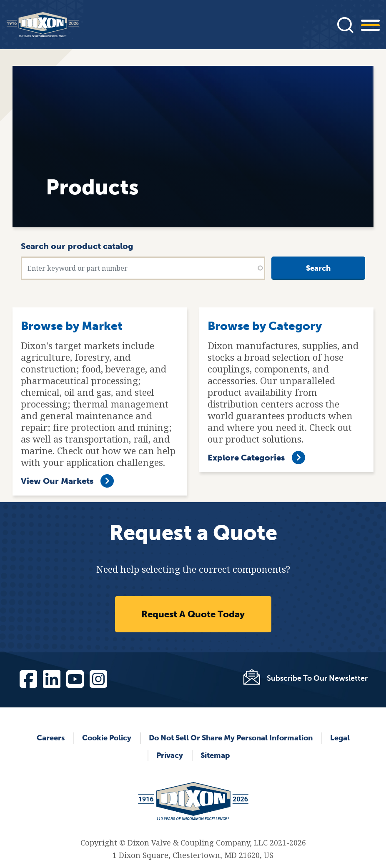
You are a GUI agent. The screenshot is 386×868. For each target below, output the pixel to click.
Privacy (170, 755)
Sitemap (215, 755)
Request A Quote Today (193, 614)
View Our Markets (57, 481)
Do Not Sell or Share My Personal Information (231, 738)
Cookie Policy (107, 738)
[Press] (345, 25)
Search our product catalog (77, 246)
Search (318, 268)
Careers (51, 738)
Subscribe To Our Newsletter (317, 678)
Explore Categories (246, 458)
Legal (340, 738)
